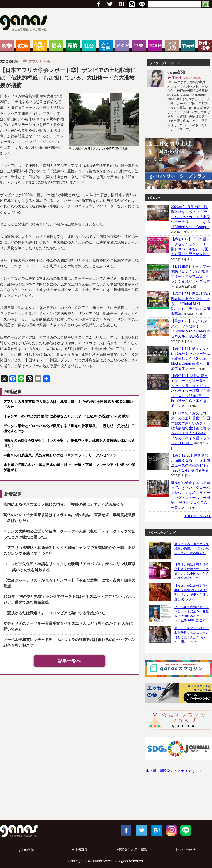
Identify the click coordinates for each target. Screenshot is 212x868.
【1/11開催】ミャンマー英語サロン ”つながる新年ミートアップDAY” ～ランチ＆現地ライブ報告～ (190, 276)
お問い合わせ (186, 850)
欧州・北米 (205, 46)
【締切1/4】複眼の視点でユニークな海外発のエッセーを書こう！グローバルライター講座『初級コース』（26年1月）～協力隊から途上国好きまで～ (190, 391)
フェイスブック (99, 4)
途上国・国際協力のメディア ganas (174, 771)
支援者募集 (80, 850)
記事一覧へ (69, 661)
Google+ (121, 4)
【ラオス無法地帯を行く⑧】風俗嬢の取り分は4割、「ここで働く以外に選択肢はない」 (192, 592)
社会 (89, 46)
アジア (122, 46)
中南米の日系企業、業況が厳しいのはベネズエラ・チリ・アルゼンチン (60, 455)
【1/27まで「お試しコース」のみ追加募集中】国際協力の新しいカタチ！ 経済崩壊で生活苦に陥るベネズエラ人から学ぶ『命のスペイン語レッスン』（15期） (190, 428)
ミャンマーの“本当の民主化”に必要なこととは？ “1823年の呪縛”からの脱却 (66, 416)
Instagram (171, 830)
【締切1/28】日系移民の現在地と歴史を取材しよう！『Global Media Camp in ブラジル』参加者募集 (190, 304)
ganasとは (27, 850)
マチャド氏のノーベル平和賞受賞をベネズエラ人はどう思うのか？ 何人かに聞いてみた (192, 635)
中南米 (188, 46)
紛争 (7, 46)
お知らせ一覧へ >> (198, 516)
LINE (186, 830)
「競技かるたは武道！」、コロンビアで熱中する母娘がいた (54, 613)
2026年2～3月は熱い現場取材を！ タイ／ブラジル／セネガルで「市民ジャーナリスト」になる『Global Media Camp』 (190, 217)
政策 (23, 46)
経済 (56, 46)
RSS (142, 4)
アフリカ (172, 46)
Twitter (110, 4)
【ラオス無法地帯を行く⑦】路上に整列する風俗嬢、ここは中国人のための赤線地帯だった (192, 571)
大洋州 (155, 46)
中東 (139, 46)
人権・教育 (40, 46)
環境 (73, 46)
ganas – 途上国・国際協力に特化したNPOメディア (25, 24)
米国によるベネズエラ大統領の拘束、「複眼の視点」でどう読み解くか (64, 505)
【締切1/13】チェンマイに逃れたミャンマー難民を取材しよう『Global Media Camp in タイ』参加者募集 (190, 359)
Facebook (126, 830)
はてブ (131, 4)
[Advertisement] (106, 801)
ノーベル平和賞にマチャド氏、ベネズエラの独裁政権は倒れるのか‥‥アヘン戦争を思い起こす (192, 614)
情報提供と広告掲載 (132, 850)
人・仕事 (106, 46)
